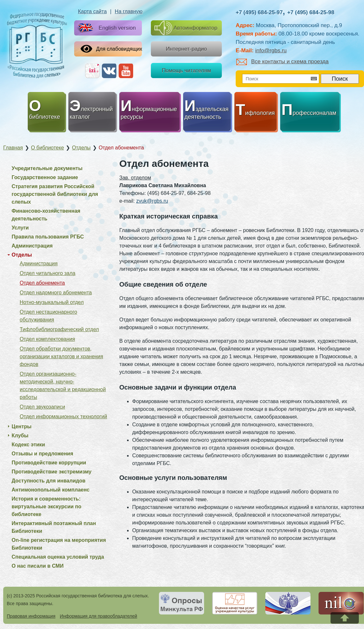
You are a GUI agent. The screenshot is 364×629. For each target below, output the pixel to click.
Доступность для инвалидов (49, 481)
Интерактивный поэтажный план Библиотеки (54, 527)
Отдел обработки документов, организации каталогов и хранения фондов (61, 356)
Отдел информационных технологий (63, 416)
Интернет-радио (186, 49)
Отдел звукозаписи (42, 407)
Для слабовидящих (111, 49)
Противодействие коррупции (49, 463)
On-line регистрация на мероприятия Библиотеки (59, 544)
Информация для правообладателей (99, 616)
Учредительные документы (47, 168)
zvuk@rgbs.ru (152, 201)
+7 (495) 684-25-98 (311, 12)
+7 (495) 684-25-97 (259, 12)
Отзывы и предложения (42, 454)
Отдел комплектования (47, 339)
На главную (129, 11)
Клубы (20, 436)
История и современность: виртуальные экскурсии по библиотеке (46, 507)
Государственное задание (45, 177)
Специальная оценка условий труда (58, 557)
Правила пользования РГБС (48, 237)
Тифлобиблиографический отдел (59, 329)
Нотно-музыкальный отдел (52, 302)
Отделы (22, 255)
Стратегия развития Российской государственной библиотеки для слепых (55, 194)
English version (106, 28)
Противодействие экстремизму (52, 472)
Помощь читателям (187, 71)
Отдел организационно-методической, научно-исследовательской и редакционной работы (63, 386)
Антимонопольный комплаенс (51, 490)
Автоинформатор (186, 28)
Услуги (20, 228)
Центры (22, 426)
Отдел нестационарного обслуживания (48, 316)
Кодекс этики (28, 445)
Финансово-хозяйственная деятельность (46, 215)
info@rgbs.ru (271, 51)
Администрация (32, 246)
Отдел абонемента (42, 283)
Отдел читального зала (48, 273)
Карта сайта (92, 11)
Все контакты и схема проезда (282, 61)
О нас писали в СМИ (38, 566)
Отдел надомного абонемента (56, 293)
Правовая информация (31, 616)
